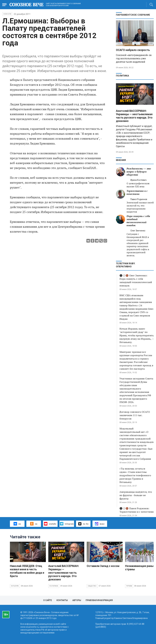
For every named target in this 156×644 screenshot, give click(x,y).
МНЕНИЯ (121, 160)
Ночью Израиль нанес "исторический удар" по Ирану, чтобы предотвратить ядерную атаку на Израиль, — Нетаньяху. (137, 335)
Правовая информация (99, 600)
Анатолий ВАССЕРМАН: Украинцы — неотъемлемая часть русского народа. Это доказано (134, 116)
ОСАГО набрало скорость (133, 50)
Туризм (129, 586)
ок (34, 524)
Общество (92, 586)
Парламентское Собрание (133, 15)
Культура (15, 586)
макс (100, 524)
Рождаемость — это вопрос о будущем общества (139, 172)
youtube (50, 524)
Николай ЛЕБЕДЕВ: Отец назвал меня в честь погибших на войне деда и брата (27, 571)
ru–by (83, 524)
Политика (122, 76)
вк (17, 524)
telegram (67, 524)
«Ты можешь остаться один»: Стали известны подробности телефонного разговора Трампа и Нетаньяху (135, 475)
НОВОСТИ (7, 14)
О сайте (48, 600)
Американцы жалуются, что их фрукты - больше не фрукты (136, 495)
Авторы (77, 600)
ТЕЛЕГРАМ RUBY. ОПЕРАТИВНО (126, 265)
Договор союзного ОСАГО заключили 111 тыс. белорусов (135, 415)
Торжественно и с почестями (137, 192)
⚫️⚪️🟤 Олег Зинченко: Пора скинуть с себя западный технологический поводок (136, 280)
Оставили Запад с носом (103, 566)
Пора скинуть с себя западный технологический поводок (138, 221)
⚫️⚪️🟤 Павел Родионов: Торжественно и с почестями (136, 510)
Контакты (62, 600)
